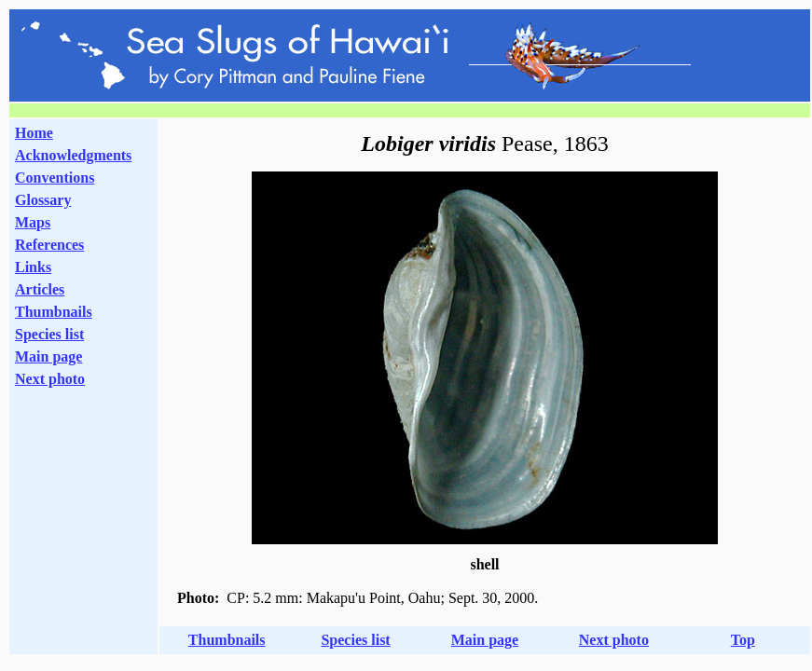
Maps (33, 222)
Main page (48, 356)
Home (34, 133)
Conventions (55, 178)
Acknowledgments (73, 155)
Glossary (43, 200)
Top (743, 640)
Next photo (614, 640)
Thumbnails (54, 312)
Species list (49, 334)
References (49, 245)
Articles (40, 289)
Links (33, 267)
